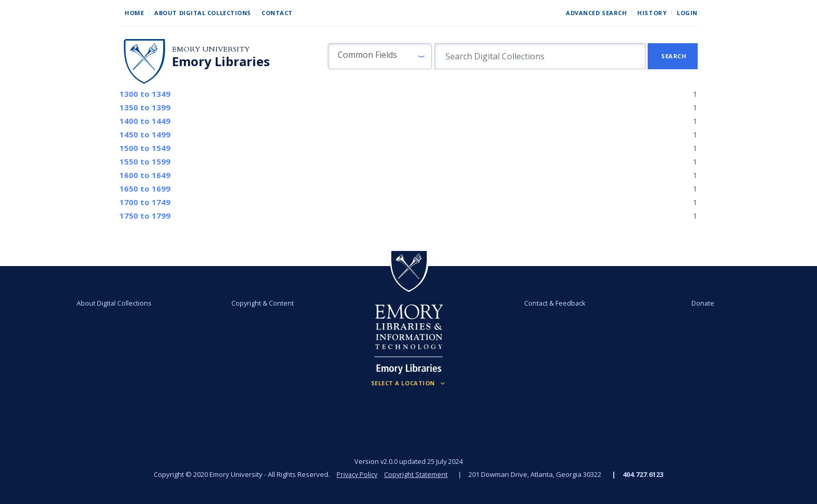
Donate (676, 303)
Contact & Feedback (546, 303)
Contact (277, 13)
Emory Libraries (221, 61)
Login (687, 13)
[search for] (540, 56)
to (145, 94)
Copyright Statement (417, 474)
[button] (380, 56)
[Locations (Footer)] (409, 383)
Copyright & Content (271, 303)
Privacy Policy (356, 474)
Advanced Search (596, 13)
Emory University (211, 49)
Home (134, 13)
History (652, 13)
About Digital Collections (203, 13)
